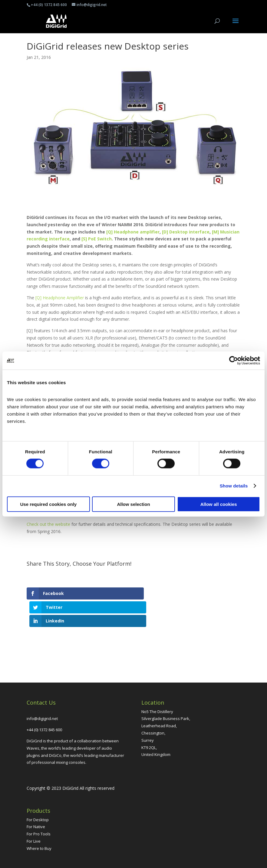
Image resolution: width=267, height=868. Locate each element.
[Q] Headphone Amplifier (60, 298)
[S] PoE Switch (97, 239)
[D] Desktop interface (186, 232)
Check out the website (48, 524)
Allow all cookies (219, 504)
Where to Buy (39, 821)
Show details (234, 486)
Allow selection (133, 504)
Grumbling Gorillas (153, 860)
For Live (34, 813)
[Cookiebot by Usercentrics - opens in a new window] (234, 361)
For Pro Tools (39, 806)
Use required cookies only (48, 504)
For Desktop (38, 792)
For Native (36, 799)
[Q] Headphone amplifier (133, 232)
